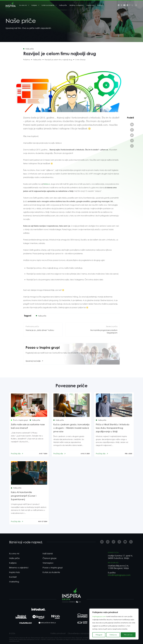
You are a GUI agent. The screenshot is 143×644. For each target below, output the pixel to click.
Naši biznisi (48, 554)
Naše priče (63, 5)
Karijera (34, 5)
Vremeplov (48, 563)
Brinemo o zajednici (77, 5)
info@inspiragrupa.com (119, 575)
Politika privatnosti (58, 633)
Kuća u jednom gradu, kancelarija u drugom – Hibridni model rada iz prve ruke (71, 428)
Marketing (14, 582)
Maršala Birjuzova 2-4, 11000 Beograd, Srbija (118, 567)
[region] (114, 624)
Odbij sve (113, 635)
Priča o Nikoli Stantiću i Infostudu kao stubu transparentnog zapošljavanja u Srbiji (113, 428)
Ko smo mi (23, 5)
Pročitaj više (16, 454)
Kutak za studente (48, 5)
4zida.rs (47, 184)
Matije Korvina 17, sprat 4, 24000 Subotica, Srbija (120, 557)
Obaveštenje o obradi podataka (82, 633)
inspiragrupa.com (99, 616)
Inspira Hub (90, 5)
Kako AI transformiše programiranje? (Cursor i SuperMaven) (24, 496)
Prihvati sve (128, 635)
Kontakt (100, 5)
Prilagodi (99, 635)
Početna (27, 60)
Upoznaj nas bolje (33, 361)
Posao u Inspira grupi (53, 568)
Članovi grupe (50, 558)
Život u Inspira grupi (21, 420)
